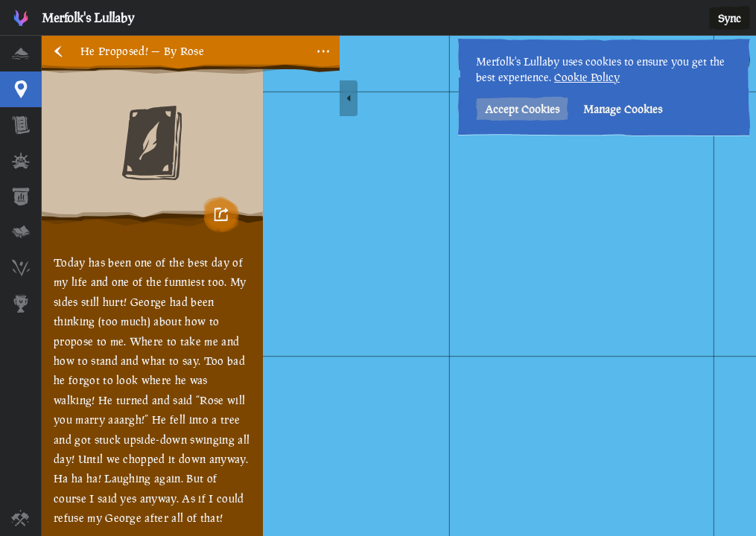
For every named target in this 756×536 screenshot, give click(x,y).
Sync (730, 18)
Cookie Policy (587, 77)
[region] (399, 286)
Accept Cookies (522, 109)
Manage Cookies (623, 109)
